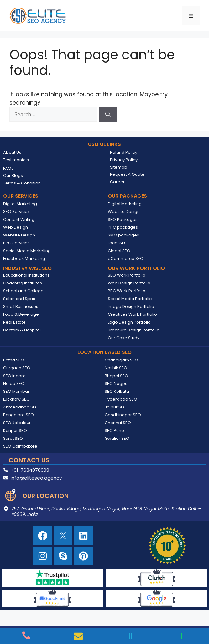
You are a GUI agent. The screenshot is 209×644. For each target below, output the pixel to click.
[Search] (108, 114)
